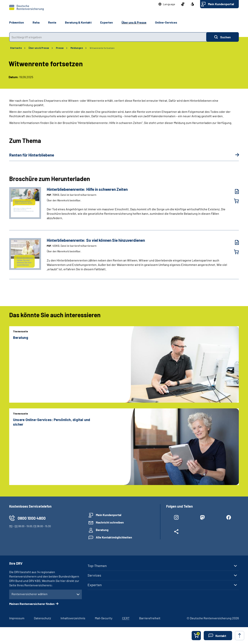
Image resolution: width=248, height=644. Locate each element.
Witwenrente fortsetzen (102, 48)
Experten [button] (107, 22)
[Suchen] (223, 37)
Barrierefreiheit (150, 618)
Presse (60, 48)
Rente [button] (52, 22)
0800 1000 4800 (32, 518)
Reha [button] (36, 22)
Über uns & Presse (39, 48)
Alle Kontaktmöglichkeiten (114, 537)
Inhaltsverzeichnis (73, 618)
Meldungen (77, 48)
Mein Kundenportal (221, 4)
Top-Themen (97, 566)
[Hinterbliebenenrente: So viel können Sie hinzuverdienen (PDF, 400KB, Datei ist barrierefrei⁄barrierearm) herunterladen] (234, 242)
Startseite (16, 48)
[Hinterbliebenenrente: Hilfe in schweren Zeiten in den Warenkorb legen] (234, 201)
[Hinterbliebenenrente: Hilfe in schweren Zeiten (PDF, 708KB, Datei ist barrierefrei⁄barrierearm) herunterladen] (234, 191)
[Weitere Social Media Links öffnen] (176, 532)
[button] (167, 4)
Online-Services (166, 22)
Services (94, 575)
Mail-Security (104, 618)
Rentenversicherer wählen (30, 594)
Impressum (17, 618)
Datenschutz (42, 618)
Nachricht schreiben (110, 522)
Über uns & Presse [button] (134, 22)
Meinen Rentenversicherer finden (32, 604)
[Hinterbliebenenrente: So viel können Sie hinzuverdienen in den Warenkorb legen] (234, 252)
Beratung (102, 530)
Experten (95, 585)
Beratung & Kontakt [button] (78, 22)
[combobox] (108, 37)
